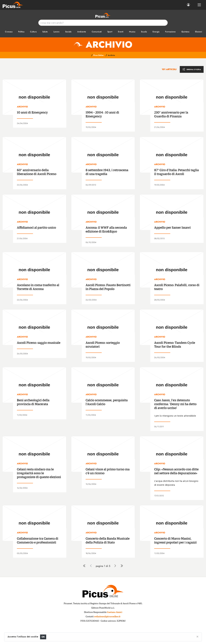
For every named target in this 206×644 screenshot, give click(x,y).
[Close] (197, 636)
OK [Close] (43, 637)
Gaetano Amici (115, 612)
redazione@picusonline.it (107, 617)
